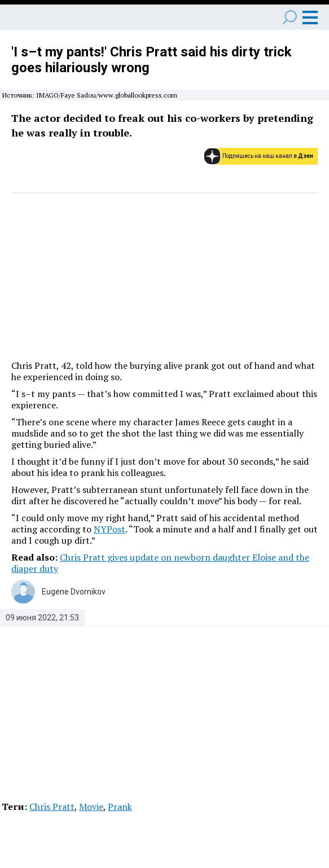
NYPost (109, 529)
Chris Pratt (52, 807)
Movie (91, 807)
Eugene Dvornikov (74, 592)
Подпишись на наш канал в (268, 156)
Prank (120, 807)
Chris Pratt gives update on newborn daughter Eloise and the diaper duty (160, 563)
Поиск (290, 17)
